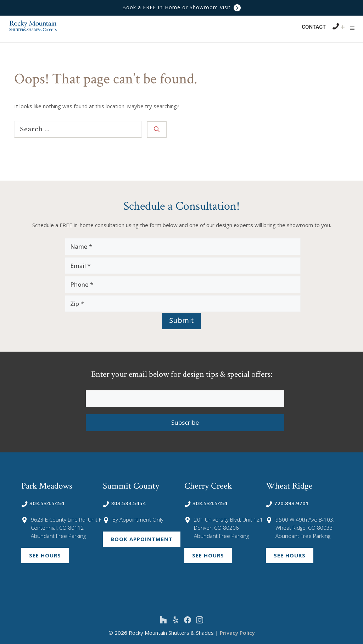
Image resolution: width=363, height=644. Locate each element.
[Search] (157, 130)
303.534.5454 (43, 503)
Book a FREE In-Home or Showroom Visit (181, 7)
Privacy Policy (237, 633)
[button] (352, 28)
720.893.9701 (287, 503)
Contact (314, 27)
